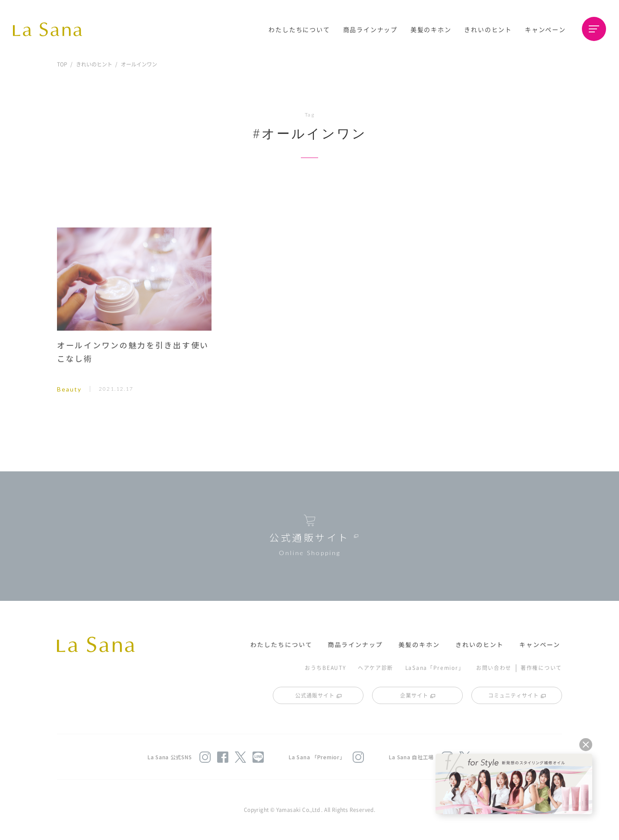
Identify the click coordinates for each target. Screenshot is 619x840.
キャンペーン (545, 29)
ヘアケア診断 (376, 668)
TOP (62, 64)
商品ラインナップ (370, 29)
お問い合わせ (494, 668)
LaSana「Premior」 (435, 668)
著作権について (541, 668)
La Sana (52, 29)
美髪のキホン (431, 29)
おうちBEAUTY (325, 668)
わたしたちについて (299, 29)
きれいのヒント (488, 29)
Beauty (69, 389)
